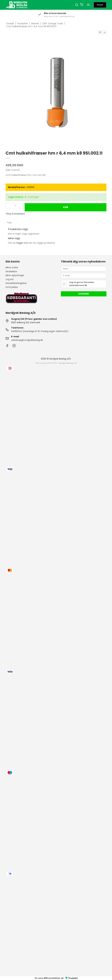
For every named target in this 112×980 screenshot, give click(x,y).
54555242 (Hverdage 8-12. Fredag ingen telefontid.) (40, 331)
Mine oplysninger (15, 275)
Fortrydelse (12, 287)
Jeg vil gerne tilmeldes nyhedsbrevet (82, 284)
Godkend (84, 294)
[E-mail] (84, 275)
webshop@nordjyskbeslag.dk (27, 340)
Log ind (9, 279)
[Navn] (84, 269)
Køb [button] (66, 207)
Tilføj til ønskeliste (15, 214)
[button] (100, 32)
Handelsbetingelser (16, 283)
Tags (9, 222)
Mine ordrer (12, 267)
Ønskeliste (11, 271)
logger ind (22, 243)
